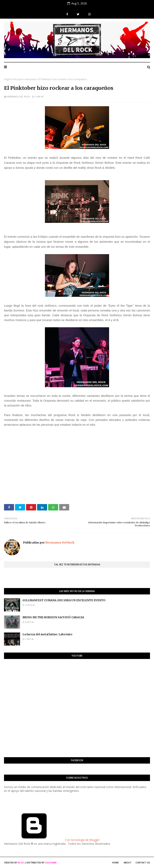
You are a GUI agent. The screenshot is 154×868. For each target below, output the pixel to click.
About (128, 862)
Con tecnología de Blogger (52, 840)
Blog (21, 862)
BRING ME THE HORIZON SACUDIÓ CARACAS (53, 617)
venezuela (30, 79)
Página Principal (13, 79)
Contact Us (143, 862)
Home (115, 862)
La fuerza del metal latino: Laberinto (47, 634)
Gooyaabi (51, 862)
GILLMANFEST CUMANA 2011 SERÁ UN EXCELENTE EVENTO (64, 600)
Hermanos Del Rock (18, 97)
